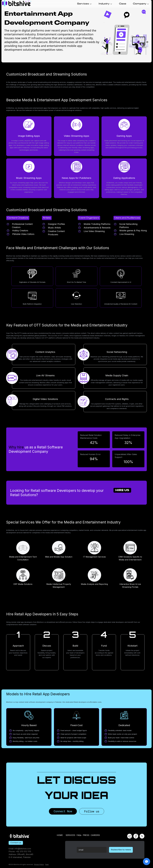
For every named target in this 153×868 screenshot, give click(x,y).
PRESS (86, 835)
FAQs (79, 835)
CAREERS (95, 835)
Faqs (47, 864)
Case (123, 4)
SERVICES (70, 835)
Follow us (92, 811)
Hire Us (122, 490)
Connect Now (63, 811)
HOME (60, 835)
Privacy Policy (39, 864)
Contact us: (16, 843)
